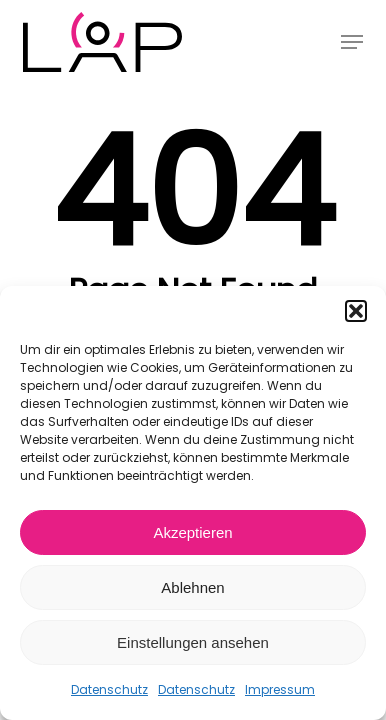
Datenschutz (109, 689)
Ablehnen (192, 587)
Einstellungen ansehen (193, 642)
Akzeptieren (192, 532)
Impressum (280, 689)
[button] (356, 311)
